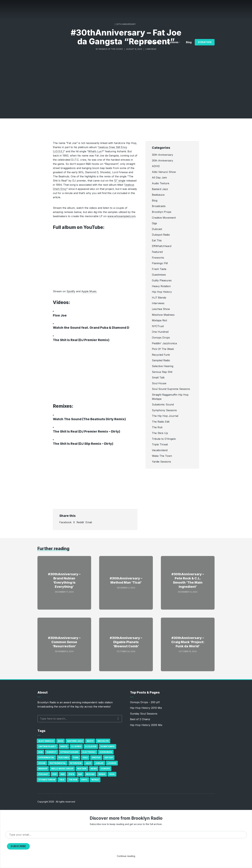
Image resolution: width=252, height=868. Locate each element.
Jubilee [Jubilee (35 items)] (99, 763)
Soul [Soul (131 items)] (112, 774)
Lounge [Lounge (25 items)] (112, 763)
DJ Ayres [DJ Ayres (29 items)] (76, 746)
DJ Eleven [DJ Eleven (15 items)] (91, 746)
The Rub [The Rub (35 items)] (73, 780)
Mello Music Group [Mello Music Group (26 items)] (62, 769)
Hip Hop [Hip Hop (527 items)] (109, 757)
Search (118, 719)
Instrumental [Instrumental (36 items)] (58, 763)
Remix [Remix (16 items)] (102, 774)
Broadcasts (152, 42)
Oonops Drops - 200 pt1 (145, 702)
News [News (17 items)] (94, 769)
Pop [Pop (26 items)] (54, 774)
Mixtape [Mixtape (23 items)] (82, 769)
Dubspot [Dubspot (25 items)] (52, 752)
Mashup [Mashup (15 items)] (43, 769)
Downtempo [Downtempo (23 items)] (108, 746)
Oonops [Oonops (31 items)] (105, 769)
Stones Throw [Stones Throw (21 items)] (47, 780)
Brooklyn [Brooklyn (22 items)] (103, 741)
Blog (189, 42)
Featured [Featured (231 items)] (64, 757)
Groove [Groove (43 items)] (96, 757)
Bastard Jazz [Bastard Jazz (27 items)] (75, 741)
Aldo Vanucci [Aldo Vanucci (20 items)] (46, 741)
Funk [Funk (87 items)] (76, 757)
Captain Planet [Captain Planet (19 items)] (47, 746)
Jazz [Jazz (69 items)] (88, 763)
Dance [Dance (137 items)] (64, 746)
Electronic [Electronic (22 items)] (89, 752)
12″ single (120, 181)
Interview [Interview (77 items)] (76, 763)
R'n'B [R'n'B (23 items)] (71, 774)
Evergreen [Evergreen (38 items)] (106, 752)
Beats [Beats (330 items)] (90, 741)
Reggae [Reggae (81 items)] (90, 774)
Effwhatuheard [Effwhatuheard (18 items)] (69, 752)
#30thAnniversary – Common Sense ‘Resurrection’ (64, 642)
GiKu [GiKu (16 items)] (85, 757)
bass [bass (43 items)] (61, 741)
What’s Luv (95, 151)
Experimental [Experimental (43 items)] (46, 757)
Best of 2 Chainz (140, 719)
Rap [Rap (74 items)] (80, 774)
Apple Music (89, 291)
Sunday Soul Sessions (144, 714)
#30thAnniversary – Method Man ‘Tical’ (126, 580)
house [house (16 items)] (42, 763)
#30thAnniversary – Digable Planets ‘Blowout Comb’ (126, 642)
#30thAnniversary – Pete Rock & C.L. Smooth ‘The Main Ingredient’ (188, 580)
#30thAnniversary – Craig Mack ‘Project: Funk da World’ (188, 642)
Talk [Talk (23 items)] (62, 780)
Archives (173, 42)
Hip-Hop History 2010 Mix (146, 708)
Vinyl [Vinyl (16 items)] (84, 780)
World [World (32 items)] (95, 780)
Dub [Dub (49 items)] (40, 752)
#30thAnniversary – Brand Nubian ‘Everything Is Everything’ (64, 580)
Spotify (71, 291)
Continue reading (126, 856)
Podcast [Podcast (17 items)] (43, 774)
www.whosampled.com (121, 216)
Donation (205, 42)
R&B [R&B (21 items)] (63, 774)
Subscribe (18, 846)
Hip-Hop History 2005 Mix (146, 725)
